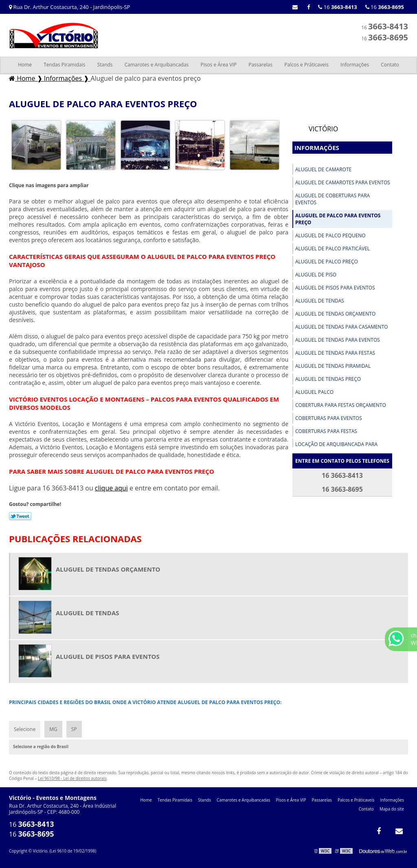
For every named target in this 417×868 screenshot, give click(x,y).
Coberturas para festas (326, 431)
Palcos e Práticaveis (306, 65)
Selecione (25, 729)
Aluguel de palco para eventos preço (338, 219)
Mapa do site (392, 809)
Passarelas (260, 65)
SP (74, 729)
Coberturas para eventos (329, 418)
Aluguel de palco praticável (333, 248)
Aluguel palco (314, 392)
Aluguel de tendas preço (328, 379)
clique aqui (111, 488)
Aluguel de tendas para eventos (338, 340)
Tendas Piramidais (64, 65)
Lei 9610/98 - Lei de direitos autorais (72, 778)
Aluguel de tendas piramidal (333, 366)
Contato (390, 65)
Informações (355, 65)
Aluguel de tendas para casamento (342, 327)
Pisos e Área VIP (218, 65)
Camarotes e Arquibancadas (157, 65)
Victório (323, 129)
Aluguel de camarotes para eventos (343, 182)
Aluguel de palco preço (327, 262)
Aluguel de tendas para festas (335, 353)
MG (53, 729)
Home (25, 65)
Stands (105, 65)
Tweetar (20, 516)
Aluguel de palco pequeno (330, 235)
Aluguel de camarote (323, 169)
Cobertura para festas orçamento (341, 405)
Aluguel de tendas (320, 301)
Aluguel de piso (316, 275)
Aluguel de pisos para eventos (335, 288)
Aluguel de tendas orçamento (335, 314)
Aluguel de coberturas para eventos (333, 199)
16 (385, 7)
